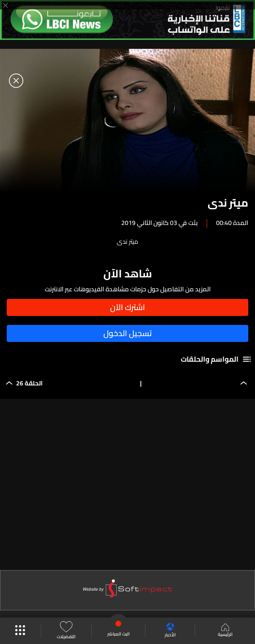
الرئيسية (225, 631)
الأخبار (170, 631)
